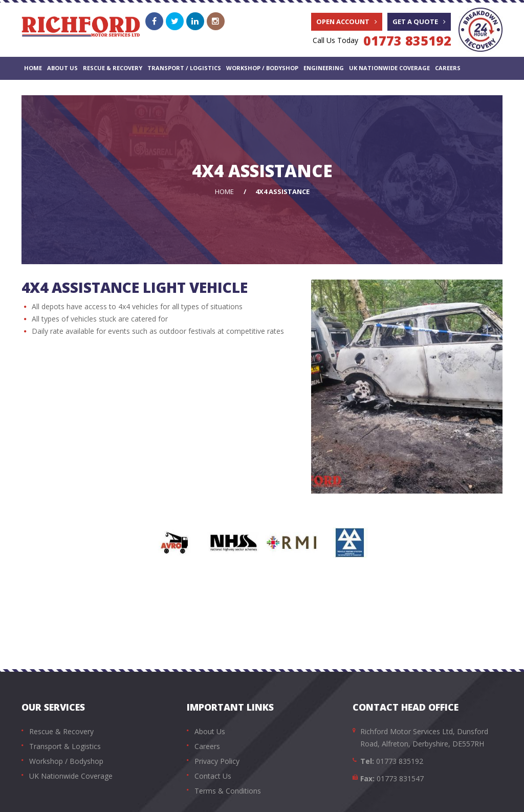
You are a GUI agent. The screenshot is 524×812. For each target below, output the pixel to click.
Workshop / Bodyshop (66, 761)
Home (33, 68)
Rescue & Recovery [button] (113, 68)
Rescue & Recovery (61, 731)
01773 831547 (400, 778)
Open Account (347, 22)
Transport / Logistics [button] (184, 68)
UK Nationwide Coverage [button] (389, 68)
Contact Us (43, 90)
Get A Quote (419, 22)
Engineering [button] (324, 68)
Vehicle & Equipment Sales (110, 90)
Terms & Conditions (228, 791)
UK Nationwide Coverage (71, 776)
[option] (175, 543)
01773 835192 (407, 40)
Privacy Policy (217, 761)
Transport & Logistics (65, 746)
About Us (62, 68)
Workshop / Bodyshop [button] (262, 68)
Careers (448, 68)
